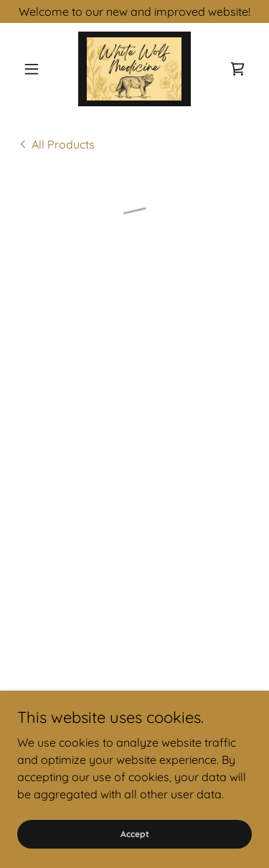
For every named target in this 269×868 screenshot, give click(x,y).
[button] (35, 69)
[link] (134, 69)
